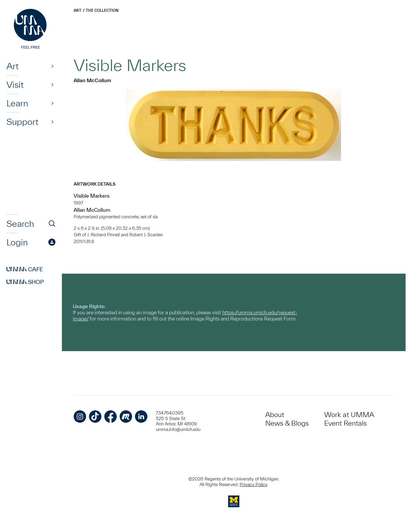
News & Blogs (287, 423)
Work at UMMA (349, 415)
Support (22, 122)
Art (13, 66)
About (275, 415)
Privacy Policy (253, 484)
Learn (17, 103)
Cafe (25, 269)
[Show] (52, 66)
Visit (15, 85)
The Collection (102, 10)
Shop (25, 282)
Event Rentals (345, 423)
